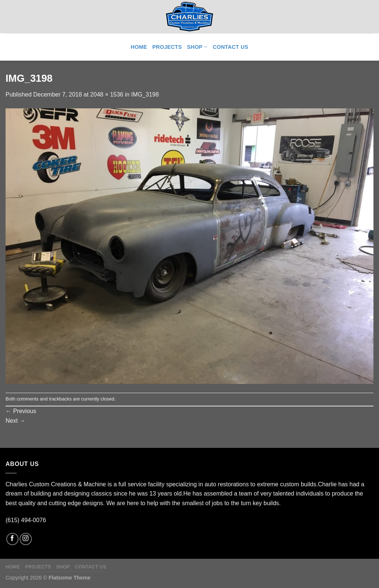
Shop (197, 47)
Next (15, 421)
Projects (167, 47)
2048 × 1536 (107, 94)
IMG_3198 (145, 94)
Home (139, 47)
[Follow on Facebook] (12, 539)
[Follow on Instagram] (26, 539)
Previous (21, 411)
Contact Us (231, 47)
